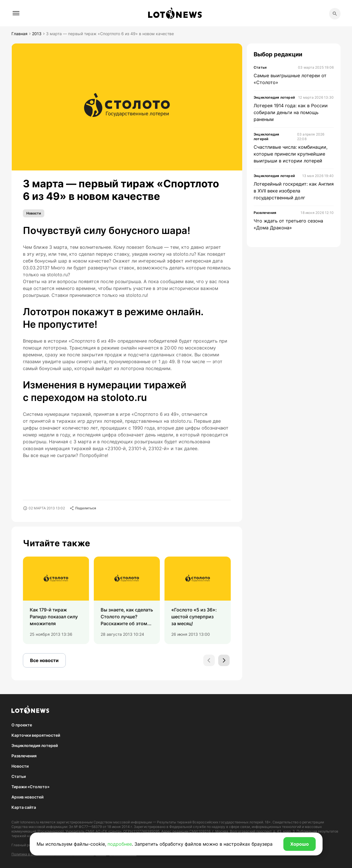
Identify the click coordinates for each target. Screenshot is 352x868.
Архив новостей (27, 797)
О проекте (22, 725)
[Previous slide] (209, 660)
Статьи (19, 776)
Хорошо (300, 844)
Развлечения (24, 756)
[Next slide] (224, 660)
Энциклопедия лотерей (35, 745)
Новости (34, 213)
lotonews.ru (30, 822)
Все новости (44, 660)
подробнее (120, 844)
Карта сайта (24, 807)
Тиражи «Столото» (30, 787)
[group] (56, 600)
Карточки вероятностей (36, 735)
